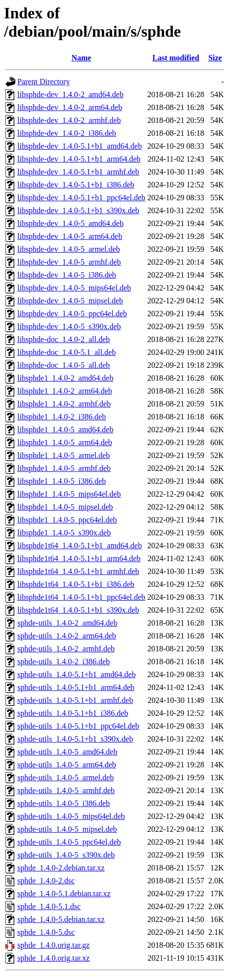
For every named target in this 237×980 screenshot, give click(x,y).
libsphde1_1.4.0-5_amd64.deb (65, 430)
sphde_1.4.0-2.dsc (46, 881)
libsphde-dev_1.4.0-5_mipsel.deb (70, 301)
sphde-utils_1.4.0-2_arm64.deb (67, 636)
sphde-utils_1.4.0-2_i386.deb (64, 662)
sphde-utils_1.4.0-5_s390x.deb (66, 855)
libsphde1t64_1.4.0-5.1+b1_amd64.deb (80, 546)
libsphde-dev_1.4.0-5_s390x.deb (69, 326)
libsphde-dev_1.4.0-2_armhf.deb (69, 120)
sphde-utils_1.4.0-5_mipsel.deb (67, 829)
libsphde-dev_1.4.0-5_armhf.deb (69, 262)
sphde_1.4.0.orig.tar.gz (53, 945)
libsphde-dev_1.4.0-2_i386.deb (67, 133)
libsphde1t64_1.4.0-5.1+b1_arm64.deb (79, 558)
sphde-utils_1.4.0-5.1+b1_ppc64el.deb (78, 726)
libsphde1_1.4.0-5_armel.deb (64, 455)
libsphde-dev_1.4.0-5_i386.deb (67, 275)
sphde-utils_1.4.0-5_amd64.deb (67, 752)
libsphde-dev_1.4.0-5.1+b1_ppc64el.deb (81, 198)
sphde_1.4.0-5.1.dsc (49, 906)
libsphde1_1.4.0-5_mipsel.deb (65, 507)
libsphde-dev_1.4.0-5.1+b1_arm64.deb (79, 159)
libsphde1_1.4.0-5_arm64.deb (65, 442)
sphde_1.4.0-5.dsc (46, 932)
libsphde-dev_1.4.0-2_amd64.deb (71, 94)
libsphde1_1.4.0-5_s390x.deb (64, 533)
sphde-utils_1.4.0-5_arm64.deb (67, 765)
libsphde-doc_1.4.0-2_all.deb (64, 339)
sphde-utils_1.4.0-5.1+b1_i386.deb (73, 713)
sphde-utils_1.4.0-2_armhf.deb (66, 649)
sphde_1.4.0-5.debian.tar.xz (61, 919)
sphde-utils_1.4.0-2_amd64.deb (67, 623)
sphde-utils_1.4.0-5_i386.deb (64, 803)
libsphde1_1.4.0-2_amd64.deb (65, 378)
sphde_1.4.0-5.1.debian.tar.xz (64, 894)
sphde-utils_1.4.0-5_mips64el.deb (71, 816)
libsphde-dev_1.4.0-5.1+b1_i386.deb (76, 185)
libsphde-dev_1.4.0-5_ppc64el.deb (72, 314)
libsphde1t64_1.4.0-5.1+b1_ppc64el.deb (81, 597)
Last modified (176, 58)
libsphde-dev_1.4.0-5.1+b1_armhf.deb (78, 172)
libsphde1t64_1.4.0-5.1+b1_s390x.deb (78, 610)
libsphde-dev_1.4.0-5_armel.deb (69, 249)
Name (81, 58)
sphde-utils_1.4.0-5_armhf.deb (66, 790)
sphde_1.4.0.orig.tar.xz (53, 958)
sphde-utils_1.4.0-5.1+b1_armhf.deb (75, 700)
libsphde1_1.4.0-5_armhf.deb (64, 468)
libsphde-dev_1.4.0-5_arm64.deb (70, 236)
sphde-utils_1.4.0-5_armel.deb (66, 778)
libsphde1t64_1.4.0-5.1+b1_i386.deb (76, 584)
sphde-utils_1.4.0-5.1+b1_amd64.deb (76, 674)
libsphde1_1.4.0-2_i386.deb (62, 417)
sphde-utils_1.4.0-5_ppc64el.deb (69, 842)
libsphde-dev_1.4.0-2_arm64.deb (70, 107)
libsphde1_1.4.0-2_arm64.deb (65, 391)
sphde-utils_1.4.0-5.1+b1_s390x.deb (75, 739)
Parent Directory (44, 82)
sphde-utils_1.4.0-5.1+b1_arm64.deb (76, 687)
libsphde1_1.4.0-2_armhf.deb (64, 404)
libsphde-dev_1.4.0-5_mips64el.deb (74, 288)
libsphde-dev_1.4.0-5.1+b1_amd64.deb (80, 146)
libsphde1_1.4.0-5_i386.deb (62, 481)
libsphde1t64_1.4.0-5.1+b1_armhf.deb (78, 571)
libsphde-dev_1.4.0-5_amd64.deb (71, 223)
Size (215, 58)
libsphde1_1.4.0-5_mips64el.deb (69, 494)
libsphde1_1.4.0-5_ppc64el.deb (67, 520)
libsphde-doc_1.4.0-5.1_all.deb (67, 352)
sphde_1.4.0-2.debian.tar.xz (61, 868)
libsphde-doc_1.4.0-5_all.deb (64, 365)
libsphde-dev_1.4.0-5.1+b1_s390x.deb (78, 210)
